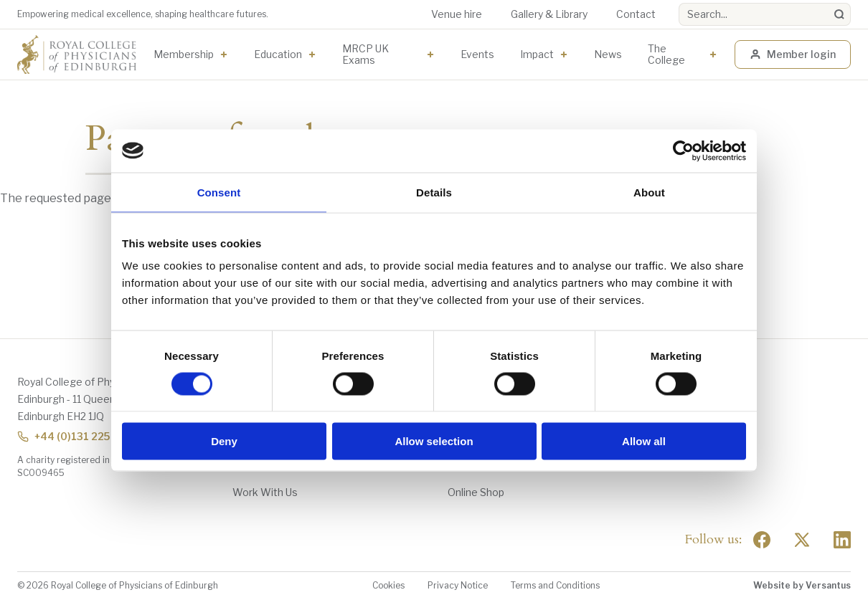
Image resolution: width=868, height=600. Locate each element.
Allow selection (434, 441)
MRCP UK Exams (365, 54)
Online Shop (476, 492)
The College (666, 54)
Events (477, 54)
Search (679, 3)
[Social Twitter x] (802, 540)
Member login (793, 54)
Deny (224, 441)
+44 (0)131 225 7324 (78, 436)
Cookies (388, 585)
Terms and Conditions (555, 585)
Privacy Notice (458, 585)
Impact (537, 54)
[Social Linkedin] (842, 540)
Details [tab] (434, 192)
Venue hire (457, 14)
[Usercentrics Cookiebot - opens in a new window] (683, 151)
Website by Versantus (802, 585)
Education (278, 54)
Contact (636, 14)
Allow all (644, 441)
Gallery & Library (549, 14)
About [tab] (649, 192)
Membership (184, 54)
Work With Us (265, 492)
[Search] (839, 14)
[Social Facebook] (762, 540)
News (608, 54)
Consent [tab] (219, 192)
